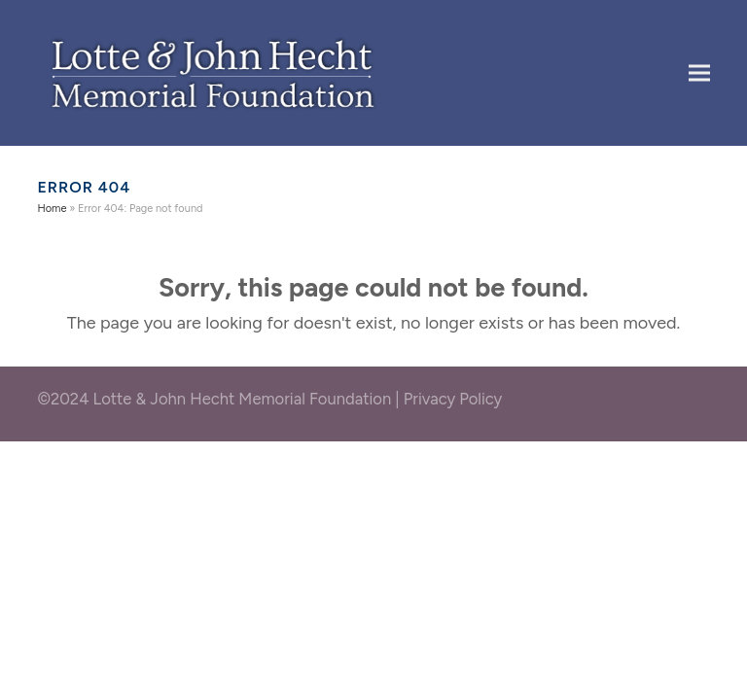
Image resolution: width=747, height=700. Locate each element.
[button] (699, 72)
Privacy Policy (453, 399)
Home (52, 209)
